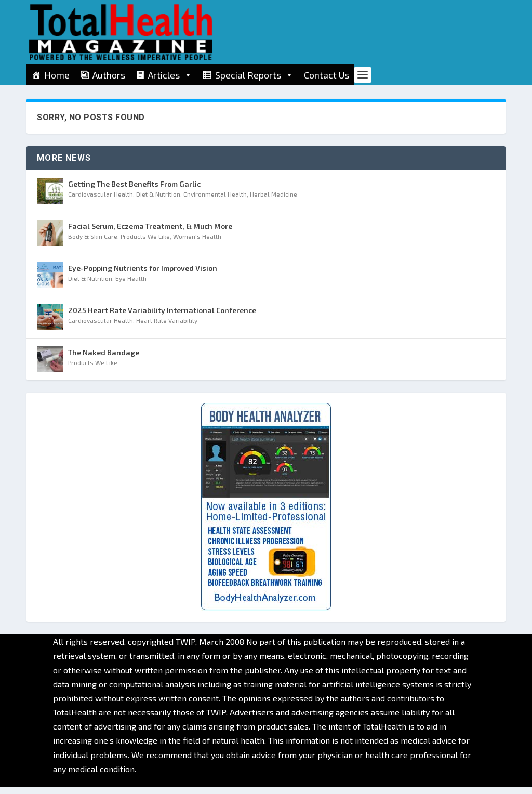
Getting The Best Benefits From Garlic (134, 191)
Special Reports (254, 75)
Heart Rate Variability (167, 328)
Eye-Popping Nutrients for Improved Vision (143, 275)
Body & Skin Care (93, 243)
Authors (109, 75)
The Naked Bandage (104, 360)
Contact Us (327, 75)
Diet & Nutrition (158, 201)
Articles (170, 75)
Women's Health (197, 243)
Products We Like (145, 243)
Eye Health (131, 285)
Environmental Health (215, 201)
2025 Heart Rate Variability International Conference (162, 317)
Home (57, 75)
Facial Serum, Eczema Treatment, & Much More (150, 233)
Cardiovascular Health (101, 201)
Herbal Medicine (274, 201)
